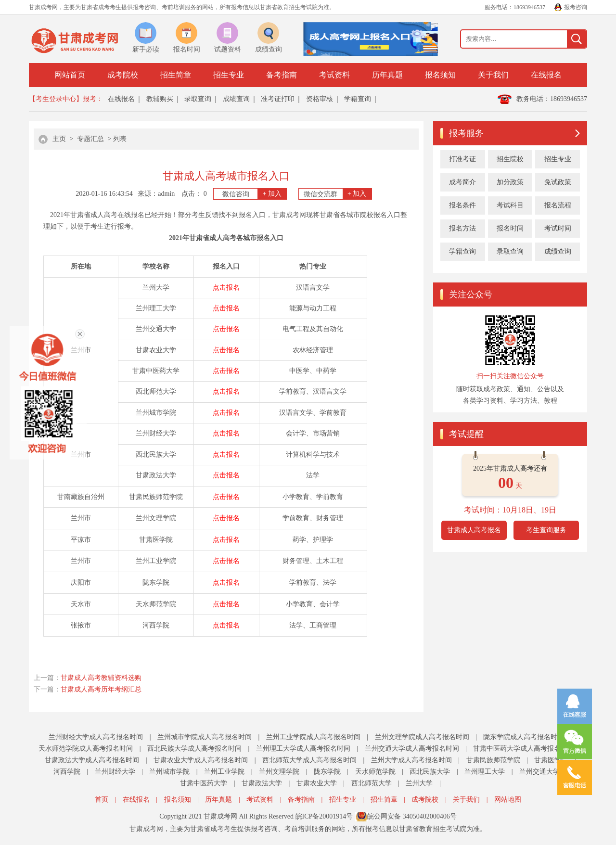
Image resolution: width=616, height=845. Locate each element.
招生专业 (229, 75)
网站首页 (70, 75)
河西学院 (67, 772)
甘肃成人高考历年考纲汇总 (101, 689)
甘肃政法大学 (262, 783)
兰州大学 (419, 783)
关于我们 (493, 75)
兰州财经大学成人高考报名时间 (96, 737)
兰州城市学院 (169, 772)
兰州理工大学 (485, 772)
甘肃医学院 (551, 760)
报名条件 (462, 205)
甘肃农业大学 (317, 783)
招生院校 (510, 159)
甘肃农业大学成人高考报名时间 (201, 760)
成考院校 (123, 75)
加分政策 (510, 182)
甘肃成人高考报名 (474, 530)
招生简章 (176, 75)
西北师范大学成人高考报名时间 (309, 760)
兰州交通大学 (539, 772)
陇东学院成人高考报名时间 (524, 737)
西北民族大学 (430, 772)
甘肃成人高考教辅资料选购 (101, 678)
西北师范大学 (372, 783)
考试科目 (510, 205)
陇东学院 (327, 772)
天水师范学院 (375, 772)
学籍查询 (358, 99)
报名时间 (510, 228)
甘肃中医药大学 (204, 783)
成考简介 (462, 182)
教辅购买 (160, 99)
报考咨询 (576, 7)
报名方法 (462, 228)
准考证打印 (278, 99)
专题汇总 (90, 139)
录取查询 (198, 99)
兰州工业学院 (224, 772)
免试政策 (558, 182)
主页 (59, 139)
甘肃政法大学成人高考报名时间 (92, 760)
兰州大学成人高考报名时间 (411, 760)
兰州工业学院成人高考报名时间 (313, 737)
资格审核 (320, 99)
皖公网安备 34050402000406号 (412, 816)
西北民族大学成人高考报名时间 (194, 749)
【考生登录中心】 (56, 99)
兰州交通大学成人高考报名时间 (412, 749)
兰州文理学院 (279, 772)
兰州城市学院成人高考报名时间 (205, 737)
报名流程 (558, 205)
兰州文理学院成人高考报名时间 (422, 737)
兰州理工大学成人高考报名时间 (303, 749)
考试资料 (334, 75)
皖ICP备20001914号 (324, 816)
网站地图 (508, 800)
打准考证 (462, 159)
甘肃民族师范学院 (493, 760)
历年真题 (387, 75)
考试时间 (558, 228)
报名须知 (440, 75)
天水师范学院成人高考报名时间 (86, 749)
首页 (102, 800)
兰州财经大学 (115, 772)
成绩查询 (236, 99)
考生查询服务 (546, 530)
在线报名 (546, 75)
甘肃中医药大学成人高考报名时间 (524, 749)
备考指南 (282, 75)
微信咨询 (255, 194)
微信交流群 (338, 194)
